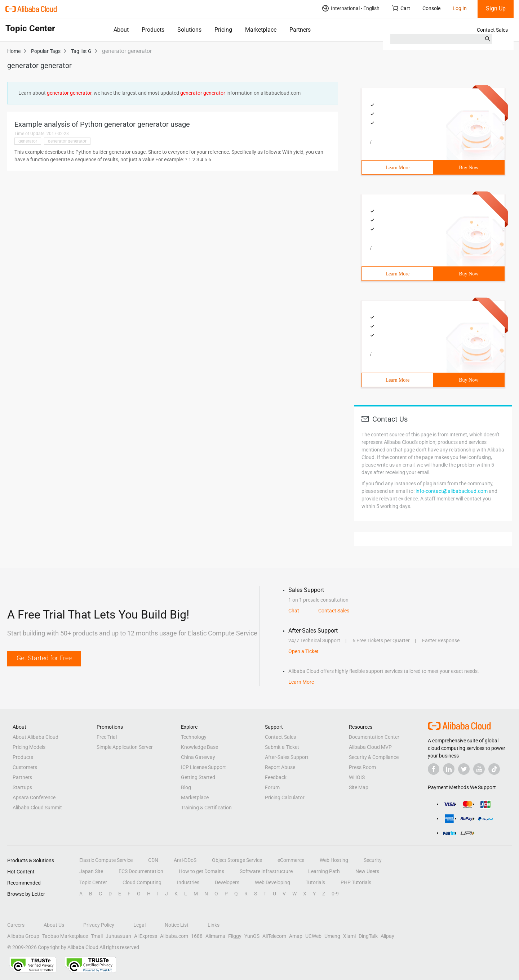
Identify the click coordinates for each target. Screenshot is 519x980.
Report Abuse (280, 767)
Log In (460, 8)
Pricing (223, 30)
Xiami (349, 936)
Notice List (177, 925)
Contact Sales (492, 30)
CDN (153, 860)
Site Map (359, 787)
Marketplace (261, 30)
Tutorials (315, 882)
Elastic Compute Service (106, 860)
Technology (194, 737)
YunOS (252, 936)
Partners (300, 30)
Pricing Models (29, 747)
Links (214, 925)
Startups (22, 787)
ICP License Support (203, 767)
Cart (401, 8)
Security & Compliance (374, 757)
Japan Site (91, 871)
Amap (296, 936)
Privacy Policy (99, 925)
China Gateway (198, 757)
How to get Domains (201, 871)
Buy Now (469, 168)
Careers (16, 925)
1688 (197, 936)
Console (431, 8)
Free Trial (107, 737)
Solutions (189, 30)
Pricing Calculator (285, 797)
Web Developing (272, 882)
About (121, 30)
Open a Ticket (303, 651)
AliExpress (146, 936)
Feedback (276, 777)
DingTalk (368, 936)
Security (373, 860)
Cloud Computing (142, 882)
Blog (186, 787)
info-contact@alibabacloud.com (452, 491)
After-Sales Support (287, 757)
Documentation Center (374, 737)
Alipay (387, 936)
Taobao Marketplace (65, 936)
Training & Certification (206, 808)
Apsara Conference (34, 797)
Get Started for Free (44, 658)
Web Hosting (334, 860)
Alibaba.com (174, 936)
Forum (272, 787)
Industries (188, 882)
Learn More (398, 168)
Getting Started (198, 777)
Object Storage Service (237, 860)
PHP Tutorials (356, 882)
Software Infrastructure (266, 871)
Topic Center (93, 882)
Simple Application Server (125, 747)
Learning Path (324, 871)
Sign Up (496, 8)
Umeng (332, 936)
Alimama (215, 936)
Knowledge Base (199, 747)
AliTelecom (274, 936)
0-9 (335, 894)
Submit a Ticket (282, 747)
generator (28, 141)
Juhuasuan (118, 936)
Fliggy (235, 936)
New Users (367, 871)
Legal (139, 925)
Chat (294, 611)
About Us (54, 925)
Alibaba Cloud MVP (370, 747)
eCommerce (291, 860)
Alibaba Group (23, 936)
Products (153, 30)
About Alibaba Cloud (36, 737)
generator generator (67, 141)
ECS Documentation (141, 871)
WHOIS (357, 777)
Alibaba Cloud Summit (37, 808)
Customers (25, 767)
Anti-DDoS (185, 860)
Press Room (362, 767)
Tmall (97, 936)
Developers (227, 882)
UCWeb (313, 936)
